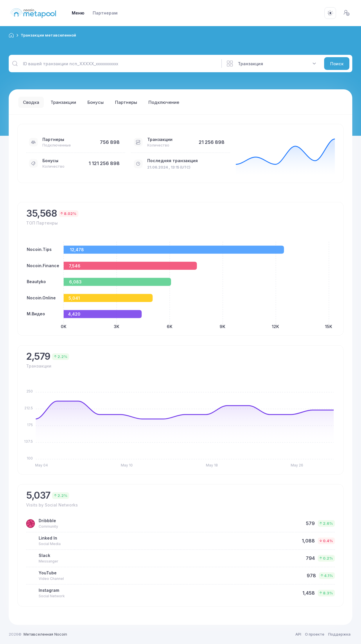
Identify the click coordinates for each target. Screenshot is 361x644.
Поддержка (339, 634)
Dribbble (47, 521)
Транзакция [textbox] (250, 64)
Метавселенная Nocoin (45, 634)
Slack (44, 555)
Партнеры (53, 139)
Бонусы (50, 161)
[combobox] (277, 64)
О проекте (315, 634)
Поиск (337, 64)
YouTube (48, 573)
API (298, 634)
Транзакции (160, 139)
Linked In (48, 538)
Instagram (49, 590)
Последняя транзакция (173, 161)
